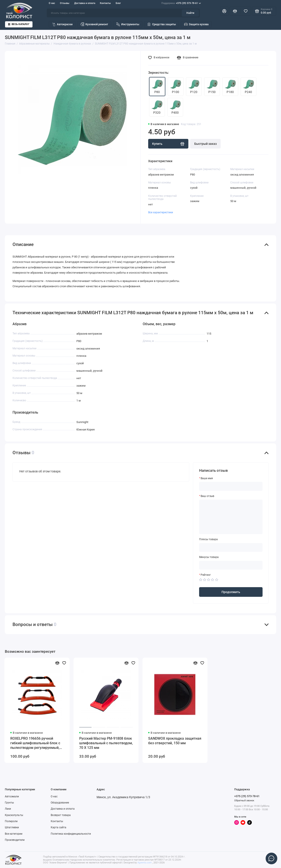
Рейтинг (206, 575)
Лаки (8, 809)
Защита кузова (196, 24)
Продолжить (231, 592)
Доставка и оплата (85, 3)
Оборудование (60, 803)
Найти (190, 13)
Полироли (11, 821)
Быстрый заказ (205, 144)
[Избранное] (246, 11)
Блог (118, 3)
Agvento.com (145, 863)
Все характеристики (161, 212)
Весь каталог (19, 24)
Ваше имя (207, 478)
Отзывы (65, 3)
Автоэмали (12, 796)
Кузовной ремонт (94, 24)
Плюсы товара (208, 539)
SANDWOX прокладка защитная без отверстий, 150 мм (175, 741)
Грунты (9, 803)
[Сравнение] (235, 11)
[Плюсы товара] (231, 547)
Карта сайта (59, 827)
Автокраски (62, 24)
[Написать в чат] (271, 858)
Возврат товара (61, 815)
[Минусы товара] (231, 565)
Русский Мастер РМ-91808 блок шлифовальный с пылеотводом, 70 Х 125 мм (106, 743)
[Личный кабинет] (224, 11)
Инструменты (128, 24)
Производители (15, 840)
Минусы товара (209, 557)
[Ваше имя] (231, 486)
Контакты (105, 3)
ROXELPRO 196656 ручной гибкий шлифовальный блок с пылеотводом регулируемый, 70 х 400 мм (35, 743)
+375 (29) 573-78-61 (181, 3)
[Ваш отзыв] (231, 517)
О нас (52, 3)
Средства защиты (161, 24)
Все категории (14, 834)
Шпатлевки (12, 827)
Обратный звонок (244, 801)
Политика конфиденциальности (71, 834)
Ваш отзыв (207, 496)
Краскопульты (14, 815)
